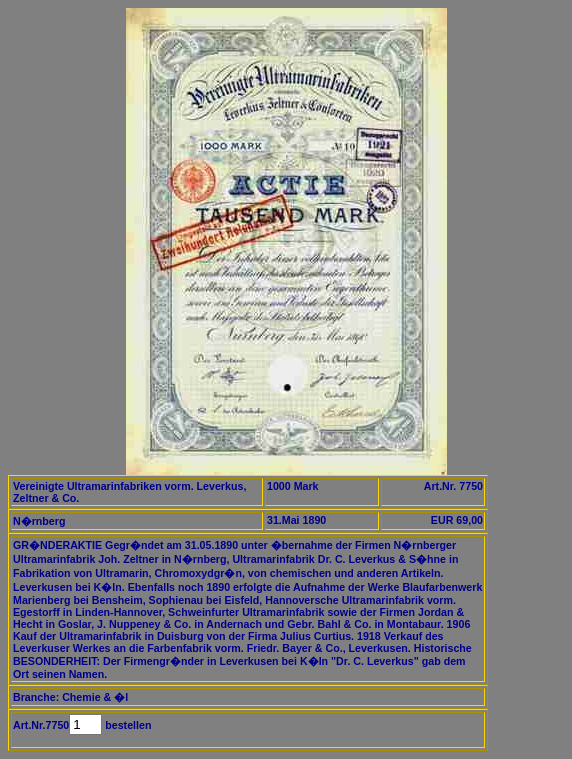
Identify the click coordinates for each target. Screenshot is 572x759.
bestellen (126, 725)
